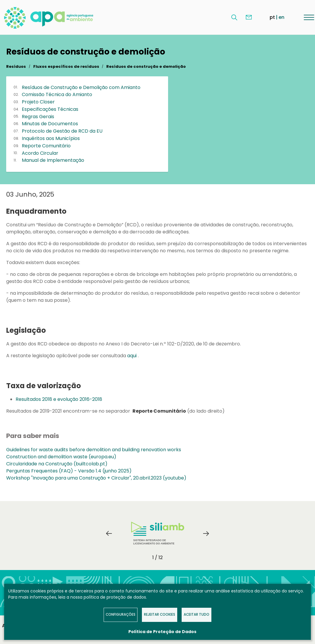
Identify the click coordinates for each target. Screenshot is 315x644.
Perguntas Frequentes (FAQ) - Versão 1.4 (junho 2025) (69, 471)
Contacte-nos (249, 17)
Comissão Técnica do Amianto (57, 94)
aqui (132, 356)
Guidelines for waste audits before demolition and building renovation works (94, 450)
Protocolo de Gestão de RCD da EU (62, 131)
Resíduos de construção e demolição (146, 66)
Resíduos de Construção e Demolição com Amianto (81, 87)
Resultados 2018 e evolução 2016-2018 (59, 399)
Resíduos (16, 66)
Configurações (121, 615)
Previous (109, 533)
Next (206, 533)
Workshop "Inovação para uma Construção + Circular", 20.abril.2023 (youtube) (96, 478)
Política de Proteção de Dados (162, 632)
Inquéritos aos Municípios (51, 138)
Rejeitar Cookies (160, 615)
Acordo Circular (40, 153)
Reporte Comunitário (46, 146)
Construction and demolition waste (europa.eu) (61, 457)
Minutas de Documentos (50, 124)
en (281, 17)
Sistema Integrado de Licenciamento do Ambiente (158, 533)
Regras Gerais (38, 117)
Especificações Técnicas (50, 109)
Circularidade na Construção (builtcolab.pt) (57, 464)
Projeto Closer (38, 102)
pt (272, 17)
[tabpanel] (157, 533)
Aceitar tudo (197, 615)
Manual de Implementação (53, 160)
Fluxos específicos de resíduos (66, 66)
